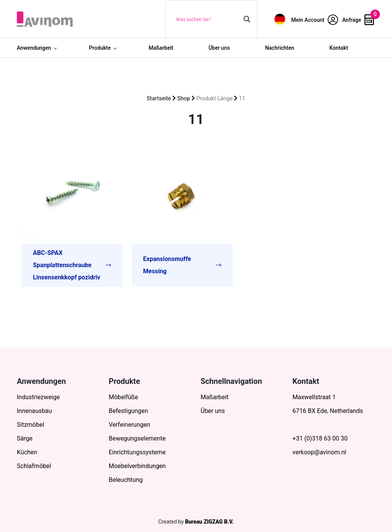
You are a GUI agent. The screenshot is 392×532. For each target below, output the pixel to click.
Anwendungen (34, 48)
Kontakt (339, 48)
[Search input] (208, 19)
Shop (184, 98)
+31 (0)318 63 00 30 (320, 438)
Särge (25, 438)
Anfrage (358, 20)
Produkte (100, 48)
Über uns (219, 48)
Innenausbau (34, 411)
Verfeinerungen (129, 425)
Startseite (159, 98)
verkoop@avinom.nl (319, 452)
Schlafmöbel (34, 466)
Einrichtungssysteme (137, 452)
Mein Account (315, 20)
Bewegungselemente (137, 438)
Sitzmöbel (30, 425)
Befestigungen (128, 411)
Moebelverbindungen (137, 466)
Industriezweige (38, 397)
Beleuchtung (126, 480)
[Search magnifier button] (247, 19)
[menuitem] (280, 19)
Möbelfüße (123, 397)
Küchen (27, 452)
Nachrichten (279, 48)
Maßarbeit (161, 48)
